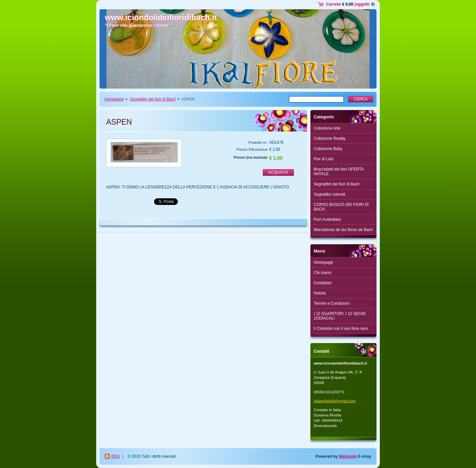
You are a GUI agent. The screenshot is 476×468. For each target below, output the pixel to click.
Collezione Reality (330, 138)
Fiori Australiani (327, 219)
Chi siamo (322, 273)
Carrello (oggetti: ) (351, 4)
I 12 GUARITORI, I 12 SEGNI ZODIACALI (340, 316)
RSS (116, 456)
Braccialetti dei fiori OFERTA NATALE (339, 172)
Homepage (114, 99)
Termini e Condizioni (332, 303)
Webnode (348, 456)
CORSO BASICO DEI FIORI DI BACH (341, 207)
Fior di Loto (324, 159)
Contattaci (323, 283)
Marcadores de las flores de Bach (343, 230)
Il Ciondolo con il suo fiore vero (341, 329)
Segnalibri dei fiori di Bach (153, 99)
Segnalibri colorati (329, 194)
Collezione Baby (328, 149)
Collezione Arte (327, 128)
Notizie (320, 293)
